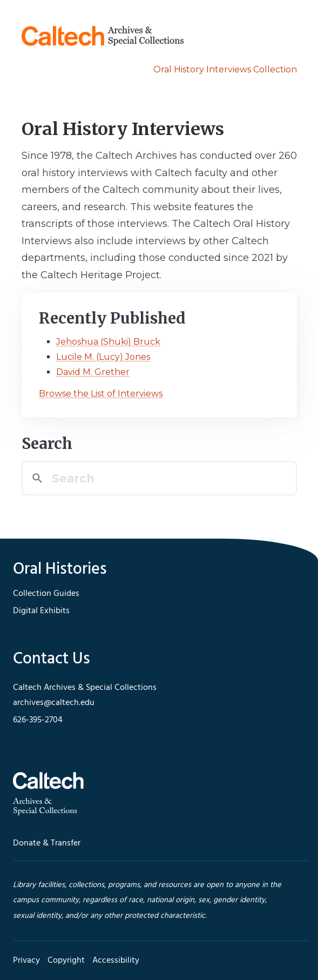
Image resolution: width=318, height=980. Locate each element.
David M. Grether (93, 372)
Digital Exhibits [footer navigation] (41, 611)
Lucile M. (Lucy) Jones (103, 357)
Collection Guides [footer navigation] (46, 594)
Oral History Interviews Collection (225, 69)
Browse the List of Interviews (101, 394)
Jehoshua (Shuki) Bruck (108, 342)
